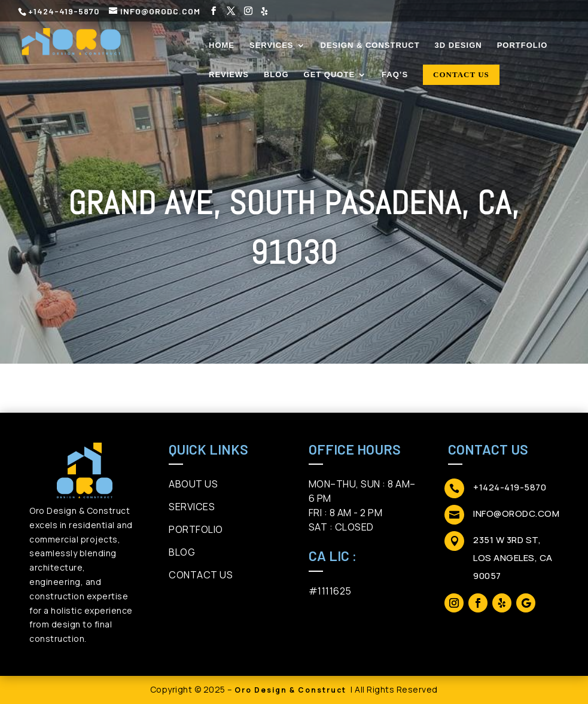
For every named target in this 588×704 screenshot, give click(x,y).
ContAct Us (201, 575)
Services (192, 507)
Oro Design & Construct (290, 690)
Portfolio (196, 529)
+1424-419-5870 (510, 487)
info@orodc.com (516, 513)
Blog (182, 552)
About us (193, 484)
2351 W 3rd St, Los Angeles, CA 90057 (513, 558)
